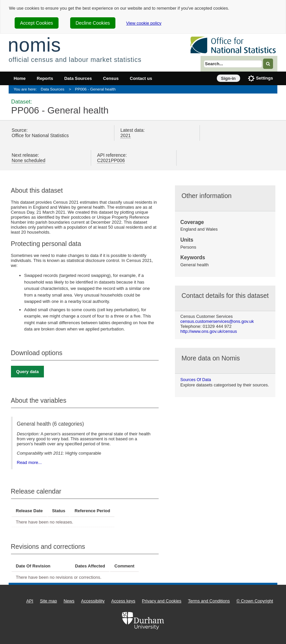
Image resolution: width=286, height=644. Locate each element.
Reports (45, 78)
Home (20, 78)
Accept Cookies (36, 23)
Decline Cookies (93, 23)
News (69, 601)
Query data (28, 372)
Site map (48, 601)
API (30, 601)
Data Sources (78, 78)
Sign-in (228, 78)
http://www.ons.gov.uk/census (209, 331)
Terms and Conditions (209, 601)
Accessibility (93, 601)
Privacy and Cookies (162, 601)
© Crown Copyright (255, 601)
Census (111, 78)
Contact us (141, 78)
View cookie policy (144, 23)
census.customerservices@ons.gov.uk (217, 321)
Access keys (123, 601)
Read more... (29, 462)
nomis (34, 45)
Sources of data (196, 380)
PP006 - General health (95, 89)
